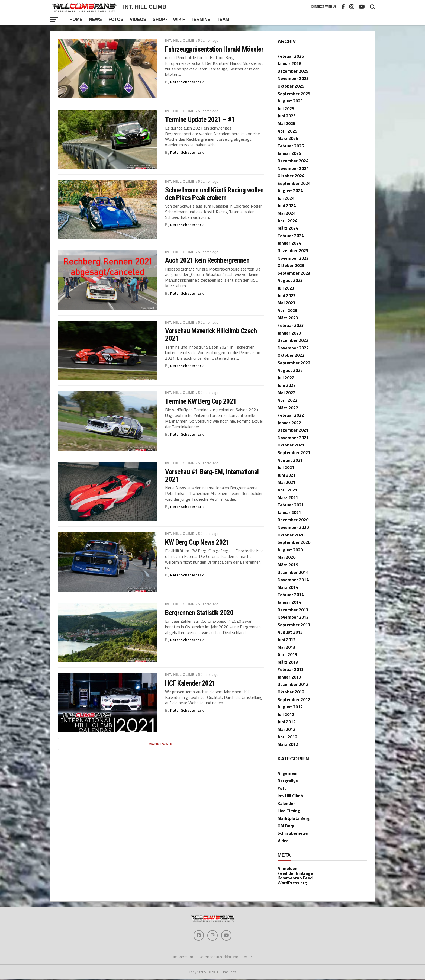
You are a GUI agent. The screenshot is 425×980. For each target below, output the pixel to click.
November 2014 (293, 580)
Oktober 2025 (291, 86)
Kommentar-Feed (295, 878)
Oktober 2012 (291, 692)
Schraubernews (293, 833)
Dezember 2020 (293, 520)
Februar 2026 (291, 56)
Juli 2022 (286, 378)
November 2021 (293, 438)
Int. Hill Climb (180, 41)
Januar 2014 (289, 602)
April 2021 (287, 490)
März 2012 (288, 744)
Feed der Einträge (295, 873)
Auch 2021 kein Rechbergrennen (207, 260)
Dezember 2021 (293, 430)
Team (223, 19)
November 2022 (293, 348)
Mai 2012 (286, 729)
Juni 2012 (287, 722)
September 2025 (294, 94)
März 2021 (288, 497)
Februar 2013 (291, 669)
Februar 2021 (291, 505)
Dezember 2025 (293, 71)
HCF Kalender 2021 (190, 683)
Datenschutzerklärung (218, 957)
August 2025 (290, 101)
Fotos (116, 19)
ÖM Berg (286, 826)
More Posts (161, 744)
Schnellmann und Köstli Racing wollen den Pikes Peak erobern (214, 194)
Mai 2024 (286, 213)
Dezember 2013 (293, 610)
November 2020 (293, 527)
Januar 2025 (289, 153)
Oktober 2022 (291, 355)
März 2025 (288, 138)
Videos (138, 19)
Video (283, 841)
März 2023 (288, 318)
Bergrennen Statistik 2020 (199, 613)
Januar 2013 (289, 677)
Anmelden (287, 868)
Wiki (178, 19)
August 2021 (290, 460)
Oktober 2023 (291, 265)
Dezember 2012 (293, 684)
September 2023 (294, 273)
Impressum (183, 957)
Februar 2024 (291, 236)
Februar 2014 (291, 595)
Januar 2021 (289, 512)
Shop (159, 19)
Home (76, 19)
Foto (282, 788)
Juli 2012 (286, 714)
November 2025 (293, 78)
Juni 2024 (287, 205)
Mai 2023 (286, 303)
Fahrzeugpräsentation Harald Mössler (214, 49)
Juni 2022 (287, 385)
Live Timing (289, 811)
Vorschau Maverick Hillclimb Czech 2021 (211, 335)
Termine (201, 19)
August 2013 (290, 632)
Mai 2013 (286, 647)
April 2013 (287, 654)
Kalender (286, 803)
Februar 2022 (291, 415)
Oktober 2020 (291, 535)
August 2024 (290, 191)
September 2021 (294, 452)
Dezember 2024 (293, 161)
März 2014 (288, 587)
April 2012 (287, 737)
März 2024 (288, 228)
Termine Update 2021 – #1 (200, 120)
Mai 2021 (286, 482)
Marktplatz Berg (294, 818)
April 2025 (287, 131)
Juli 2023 (286, 288)
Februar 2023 (291, 325)
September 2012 (294, 699)
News (95, 19)
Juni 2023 (287, 295)
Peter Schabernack (187, 82)
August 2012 (290, 707)
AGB (248, 957)
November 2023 (293, 258)
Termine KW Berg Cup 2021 (201, 401)
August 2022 (290, 370)
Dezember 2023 (293, 250)
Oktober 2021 (291, 445)
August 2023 (290, 280)
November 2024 (293, 168)
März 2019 (288, 565)
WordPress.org (292, 883)
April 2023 (287, 310)
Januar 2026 (289, 63)
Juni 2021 (287, 475)
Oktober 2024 (291, 176)
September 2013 (294, 625)
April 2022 (287, 400)
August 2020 (290, 550)
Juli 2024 (286, 198)
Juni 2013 (287, 640)
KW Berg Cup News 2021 (197, 542)
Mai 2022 (286, 393)
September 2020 (294, 542)
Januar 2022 (289, 423)
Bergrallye (288, 781)
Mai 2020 (286, 557)
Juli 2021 (286, 467)
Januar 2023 (289, 333)
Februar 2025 (291, 146)
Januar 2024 (289, 243)
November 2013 (293, 617)
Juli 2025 (286, 108)
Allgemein (287, 773)
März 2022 (288, 408)
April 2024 (287, 221)
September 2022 (294, 363)
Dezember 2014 (293, 572)
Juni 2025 (287, 116)
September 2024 (294, 183)
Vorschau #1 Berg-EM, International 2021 (212, 475)
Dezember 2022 (293, 340)
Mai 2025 (286, 123)
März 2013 (288, 662)
